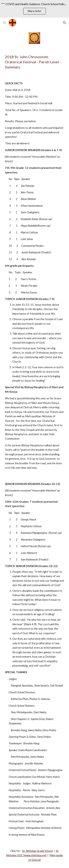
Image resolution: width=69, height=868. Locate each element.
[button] (4, 23)
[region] (34, 9)
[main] (35, 62)
